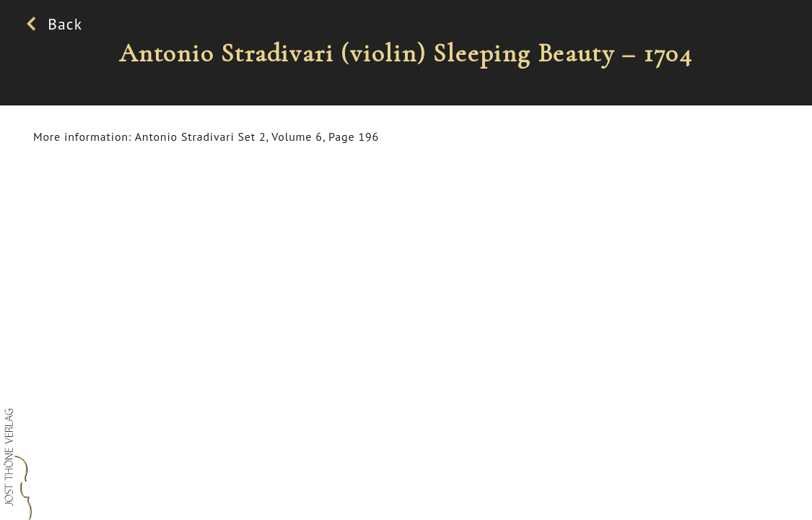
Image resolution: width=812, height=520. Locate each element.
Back (58, 24)
